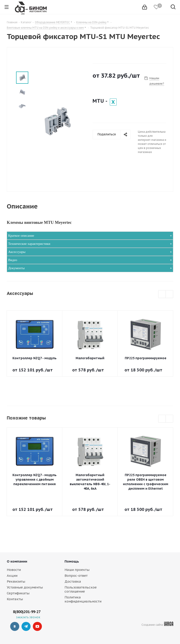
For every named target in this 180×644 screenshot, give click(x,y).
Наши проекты (77, 570)
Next (169, 294)
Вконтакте (15, 626)
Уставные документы (25, 587)
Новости (14, 570)
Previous (162, 294)
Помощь (72, 561)
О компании (17, 561)
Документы (16, 268)
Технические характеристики (29, 244)
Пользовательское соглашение (81, 589)
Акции (12, 576)
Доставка (73, 581)
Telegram (26, 626)
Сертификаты (18, 593)
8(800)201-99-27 (27, 612)
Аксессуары (17, 252)
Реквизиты (16, 581)
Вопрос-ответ (76, 576)
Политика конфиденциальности (83, 599)
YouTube (37, 626)
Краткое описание (21, 236)
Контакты (15, 599)
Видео (13, 260)
